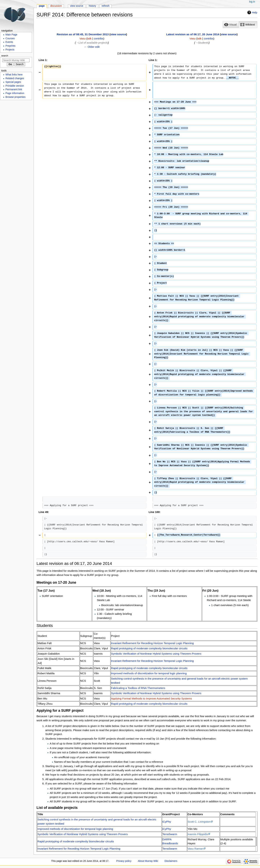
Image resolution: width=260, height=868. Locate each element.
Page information (15, 93)
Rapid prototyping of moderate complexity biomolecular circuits (149, 648)
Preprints (10, 46)
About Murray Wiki (148, 861)
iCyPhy (167, 822)
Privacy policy (124, 861)
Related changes (15, 78)
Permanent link (14, 89)
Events (9, 42)
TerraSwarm (170, 834)
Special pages (13, 82)
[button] (231, 25)
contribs (98, 38)
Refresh (106, 6)
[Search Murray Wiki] (16, 60)
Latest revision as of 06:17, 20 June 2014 (193, 34)
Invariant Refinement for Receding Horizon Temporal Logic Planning (152, 643)
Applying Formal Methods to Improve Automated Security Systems (151, 698)
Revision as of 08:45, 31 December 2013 (83, 34)
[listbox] (240, 25)
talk (89, 38)
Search (5, 56)
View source (77, 6)
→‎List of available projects (92, 43)
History (93, 6)
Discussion (56, 6)
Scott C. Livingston (199, 822)
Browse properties (15, 97)
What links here (14, 75)
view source (118, 34)
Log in (252, 2)
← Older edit (92, 47)
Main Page (11, 35)
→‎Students (202, 43)
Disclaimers (171, 861)
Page (42, 6)
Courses (10, 38)
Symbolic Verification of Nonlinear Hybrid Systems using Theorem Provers (156, 654)
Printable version (15, 86)
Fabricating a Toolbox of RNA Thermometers (138, 688)
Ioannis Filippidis (198, 834)
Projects (10, 50)
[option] (231, 25)
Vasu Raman (195, 849)
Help (255, 12)
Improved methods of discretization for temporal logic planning (149, 673)
